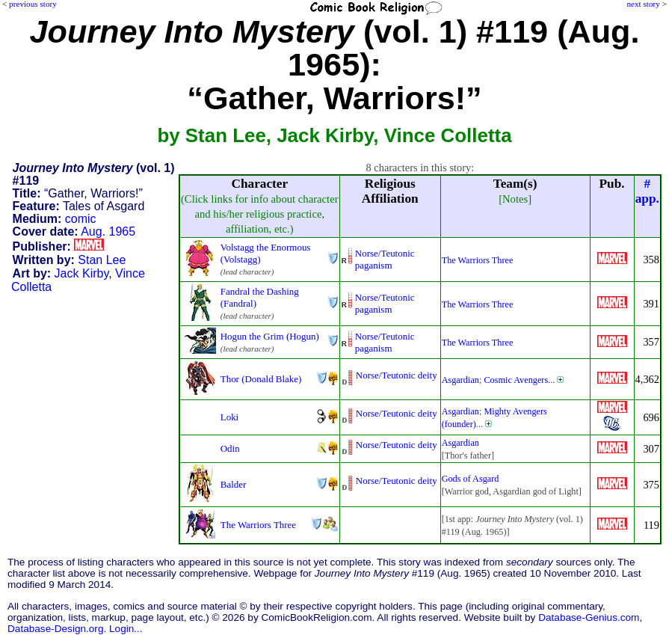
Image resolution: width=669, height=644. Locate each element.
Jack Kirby (82, 273)
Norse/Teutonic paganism (385, 259)
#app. (647, 191)
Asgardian (460, 380)
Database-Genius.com (589, 617)
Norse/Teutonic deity (397, 375)
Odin (230, 448)
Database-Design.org (55, 629)
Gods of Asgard (471, 479)
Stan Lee (102, 260)
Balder (234, 484)
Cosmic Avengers (516, 380)
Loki (229, 417)
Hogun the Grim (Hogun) (270, 336)
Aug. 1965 (108, 231)
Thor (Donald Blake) (261, 379)
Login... (126, 629)
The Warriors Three (478, 260)
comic (81, 219)
